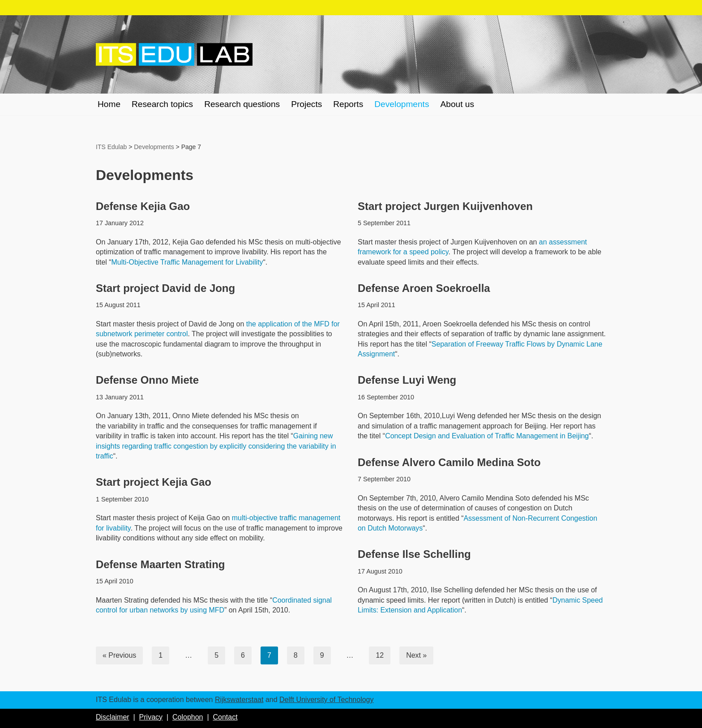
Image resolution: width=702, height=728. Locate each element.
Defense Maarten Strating (161, 564)
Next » (417, 655)
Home (109, 104)
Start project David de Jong (166, 288)
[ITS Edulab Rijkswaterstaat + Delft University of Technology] (174, 55)
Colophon (188, 717)
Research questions (243, 104)
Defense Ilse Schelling (414, 554)
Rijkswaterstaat (239, 700)
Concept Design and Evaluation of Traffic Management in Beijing (487, 436)
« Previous (120, 655)
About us (458, 104)
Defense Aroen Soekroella (424, 288)
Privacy (151, 717)
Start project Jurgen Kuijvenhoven (445, 206)
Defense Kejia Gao (143, 206)
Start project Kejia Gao (154, 482)
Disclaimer (113, 717)
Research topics (163, 104)
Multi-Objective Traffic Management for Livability (188, 262)
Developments (403, 104)
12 (380, 655)
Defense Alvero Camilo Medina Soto (449, 462)
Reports (349, 104)
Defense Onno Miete (148, 380)
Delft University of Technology (326, 700)
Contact (225, 717)
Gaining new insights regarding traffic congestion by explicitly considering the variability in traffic (216, 446)
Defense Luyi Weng (407, 380)
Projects (307, 104)
